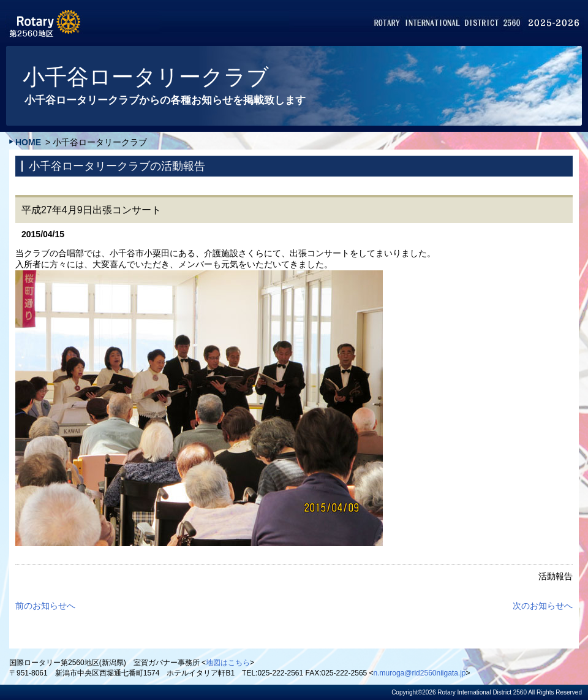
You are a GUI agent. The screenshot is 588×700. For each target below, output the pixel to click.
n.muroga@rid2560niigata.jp (420, 673)
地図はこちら (228, 663)
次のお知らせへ (543, 606)
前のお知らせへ (45, 606)
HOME (28, 142)
